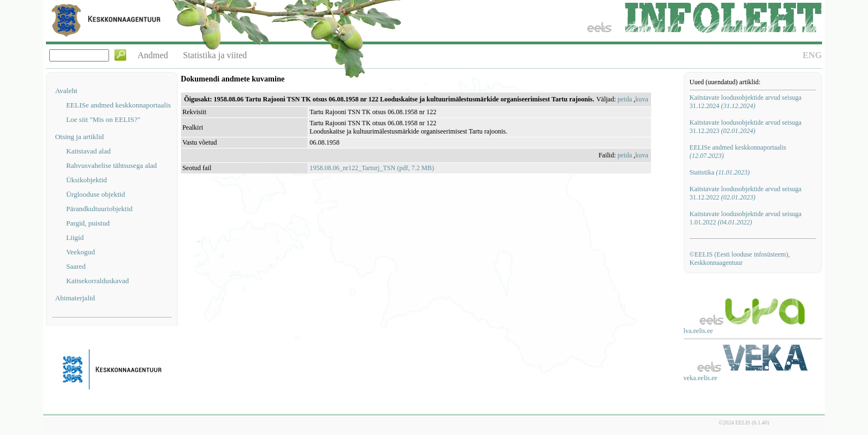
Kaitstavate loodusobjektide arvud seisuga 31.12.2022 (746, 193)
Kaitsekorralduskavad (97, 281)
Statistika (720, 172)
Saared (76, 266)
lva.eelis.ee (698, 331)
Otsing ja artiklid (79, 137)
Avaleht (66, 91)
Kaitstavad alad (88, 151)
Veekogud (80, 252)
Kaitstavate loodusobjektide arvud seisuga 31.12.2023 (746, 127)
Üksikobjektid (86, 180)
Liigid (75, 237)
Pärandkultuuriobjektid (99, 209)
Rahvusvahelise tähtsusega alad (111, 165)
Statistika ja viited (215, 55)
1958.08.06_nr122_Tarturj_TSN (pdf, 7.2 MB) (372, 168)
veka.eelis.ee (701, 378)
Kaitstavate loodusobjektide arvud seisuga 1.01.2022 (746, 218)
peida (625, 99)
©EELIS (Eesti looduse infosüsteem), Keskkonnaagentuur (740, 259)
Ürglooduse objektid (95, 194)
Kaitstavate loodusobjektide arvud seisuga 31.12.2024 (746, 102)
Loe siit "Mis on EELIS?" (103, 119)
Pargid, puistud (88, 223)
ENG (812, 55)
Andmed (153, 55)
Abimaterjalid (75, 298)
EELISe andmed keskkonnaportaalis (118, 105)
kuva (642, 99)
